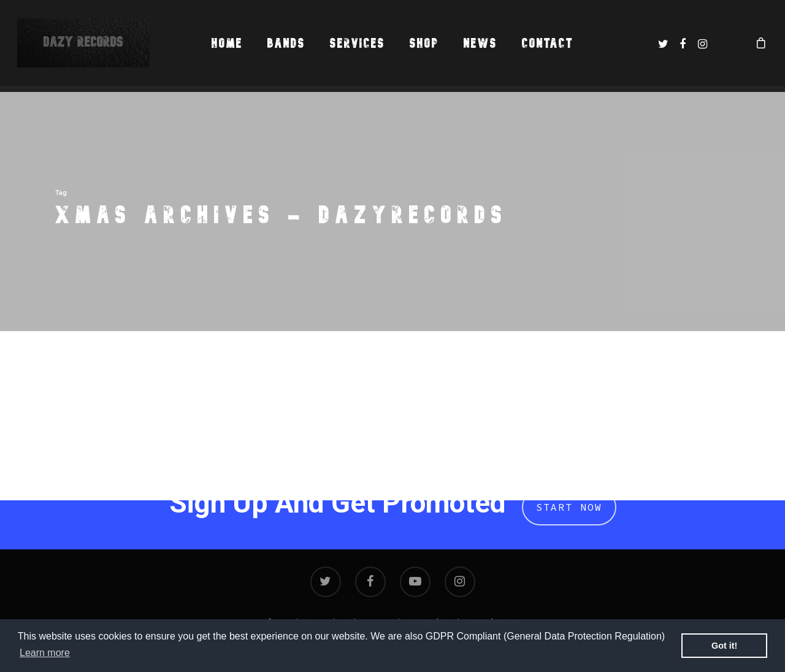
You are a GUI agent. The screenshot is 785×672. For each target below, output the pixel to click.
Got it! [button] (724, 646)
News (481, 43)
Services (358, 43)
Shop (424, 43)
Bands (286, 43)
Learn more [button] (45, 653)
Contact (548, 43)
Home (227, 43)
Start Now (569, 507)
